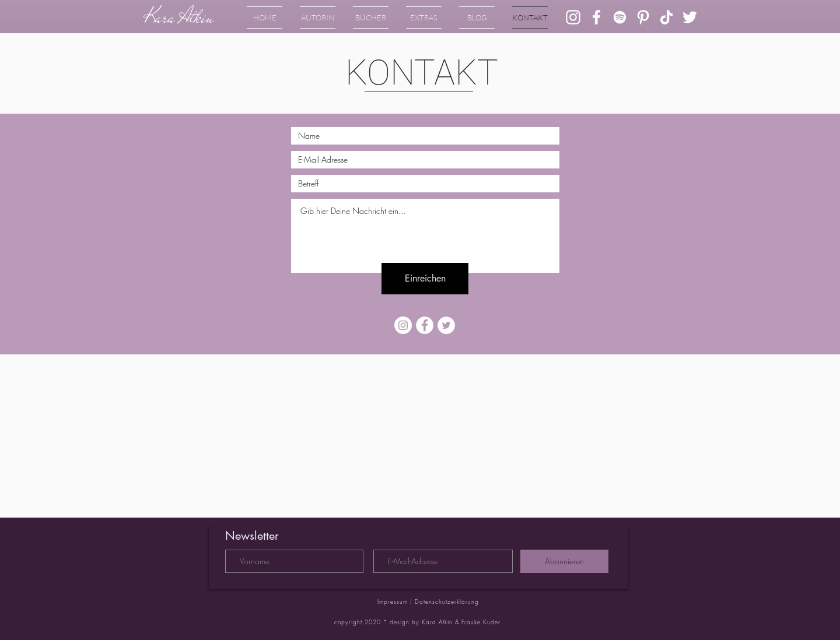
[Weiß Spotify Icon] (620, 17)
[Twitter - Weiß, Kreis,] (446, 325)
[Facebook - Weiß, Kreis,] (425, 325)
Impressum (394, 602)
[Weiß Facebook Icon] (596, 17)
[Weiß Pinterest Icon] (643, 17)
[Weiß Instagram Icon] (573, 17)
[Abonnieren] (564, 561)
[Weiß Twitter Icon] (690, 17)
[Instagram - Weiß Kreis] (403, 325)
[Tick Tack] (666, 17)
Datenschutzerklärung (447, 602)
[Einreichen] (425, 279)
